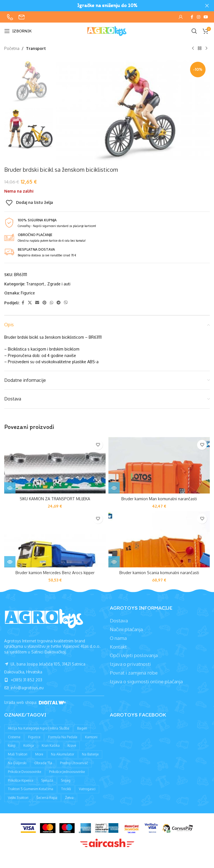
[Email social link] (37, 303)
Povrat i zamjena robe (134, 673)
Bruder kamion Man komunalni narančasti (159, 499)
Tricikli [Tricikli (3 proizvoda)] (66, 789)
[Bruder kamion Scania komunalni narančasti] (159, 539)
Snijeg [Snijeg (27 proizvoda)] (66, 780)
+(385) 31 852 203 (23, 680)
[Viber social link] (66, 303)
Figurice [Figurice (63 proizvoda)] (34, 737)
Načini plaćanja (126, 629)
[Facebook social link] (192, 17)
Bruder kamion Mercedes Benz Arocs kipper (55, 573)
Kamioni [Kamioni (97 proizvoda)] (91, 737)
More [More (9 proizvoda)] (39, 754)
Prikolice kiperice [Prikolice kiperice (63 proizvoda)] (21, 780)
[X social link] (30, 303)
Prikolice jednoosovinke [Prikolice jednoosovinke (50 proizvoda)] (67, 772)
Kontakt (118, 647)
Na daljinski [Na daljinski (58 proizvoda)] (17, 763)
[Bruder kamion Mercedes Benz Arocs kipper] (55, 539)
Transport (36, 48)
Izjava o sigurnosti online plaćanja (146, 681)
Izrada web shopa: (21, 703)
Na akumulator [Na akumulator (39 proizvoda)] (63, 754)
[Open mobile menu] (18, 31)
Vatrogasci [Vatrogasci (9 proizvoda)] (87, 789)
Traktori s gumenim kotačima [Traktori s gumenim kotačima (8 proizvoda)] (31, 789)
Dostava (119, 621)
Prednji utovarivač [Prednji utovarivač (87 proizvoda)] (74, 763)
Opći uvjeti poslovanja (134, 655)
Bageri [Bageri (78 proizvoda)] (82, 728)
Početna (12, 48)
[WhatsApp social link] (52, 303)
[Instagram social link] (199, 17)
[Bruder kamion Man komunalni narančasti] (159, 465)
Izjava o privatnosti (130, 664)
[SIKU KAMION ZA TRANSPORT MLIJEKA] (55, 465)
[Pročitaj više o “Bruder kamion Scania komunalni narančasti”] (114, 562)
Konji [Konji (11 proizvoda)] (12, 745)
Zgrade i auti (59, 284)
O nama (118, 638)
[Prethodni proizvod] (193, 49)
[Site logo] (107, 31)
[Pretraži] (194, 31)
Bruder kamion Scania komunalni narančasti (159, 573)
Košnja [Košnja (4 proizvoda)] (29, 745)
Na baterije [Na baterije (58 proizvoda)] (90, 754)
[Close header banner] (207, 6)
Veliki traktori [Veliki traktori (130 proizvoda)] (18, 798)
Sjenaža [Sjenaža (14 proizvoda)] (47, 780)
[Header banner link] (99, 6)
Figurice (28, 293)
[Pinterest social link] (44, 303)
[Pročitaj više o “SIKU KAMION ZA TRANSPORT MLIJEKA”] (10, 488)
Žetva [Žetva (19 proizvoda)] (69, 798)
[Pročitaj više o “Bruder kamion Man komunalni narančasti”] (114, 488)
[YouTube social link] (206, 17)
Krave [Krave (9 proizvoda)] (72, 745)
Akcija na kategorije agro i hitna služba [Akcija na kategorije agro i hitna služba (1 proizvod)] (39, 728)
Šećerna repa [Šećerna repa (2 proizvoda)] (47, 798)
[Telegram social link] (59, 303)
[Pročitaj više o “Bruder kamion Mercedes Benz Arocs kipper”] (10, 562)
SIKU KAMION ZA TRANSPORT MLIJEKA (55, 499)
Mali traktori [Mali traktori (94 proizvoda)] (18, 754)
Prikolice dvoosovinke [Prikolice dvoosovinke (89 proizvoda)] (24, 772)
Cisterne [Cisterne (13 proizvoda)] (14, 737)
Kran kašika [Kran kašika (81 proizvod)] (51, 745)
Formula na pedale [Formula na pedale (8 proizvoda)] (63, 737)
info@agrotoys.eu (24, 688)
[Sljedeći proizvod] (206, 49)
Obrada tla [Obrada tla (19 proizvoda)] (43, 763)
